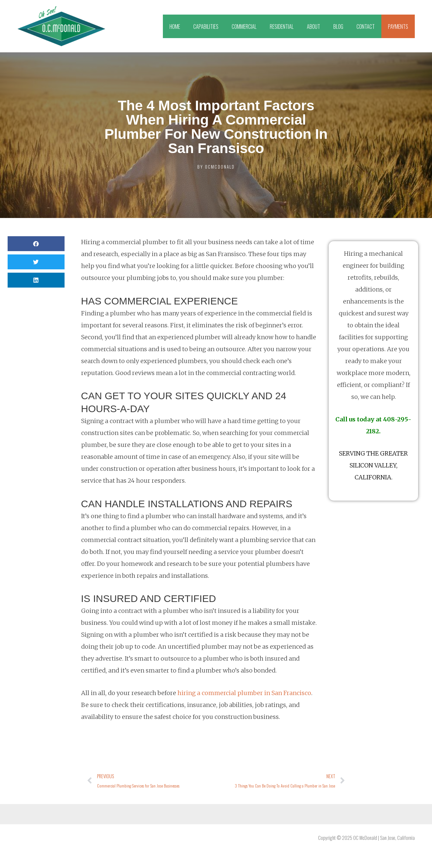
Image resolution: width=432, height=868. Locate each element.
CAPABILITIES (206, 27)
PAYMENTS (398, 27)
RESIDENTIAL (282, 27)
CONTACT (366, 27)
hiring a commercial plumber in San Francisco (245, 693)
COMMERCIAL (244, 27)
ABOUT (313, 27)
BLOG (338, 27)
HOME (175, 27)
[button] (36, 244)
